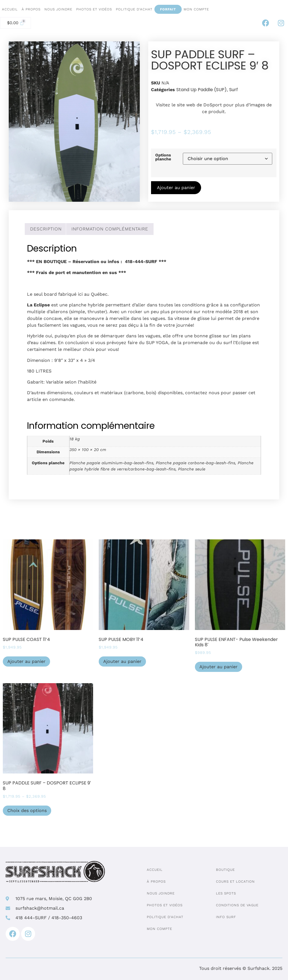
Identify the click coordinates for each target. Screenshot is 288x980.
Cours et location (235, 882)
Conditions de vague (237, 905)
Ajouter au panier (176, 188)
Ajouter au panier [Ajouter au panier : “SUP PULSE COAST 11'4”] (26, 661)
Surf (234, 90)
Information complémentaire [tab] (110, 229)
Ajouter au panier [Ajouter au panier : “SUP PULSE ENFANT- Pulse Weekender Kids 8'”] (219, 667)
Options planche (163, 157)
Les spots (226, 893)
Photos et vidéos (94, 9)
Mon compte (196, 9)
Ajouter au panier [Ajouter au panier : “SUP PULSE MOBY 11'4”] (122, 661)
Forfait (168, 9)
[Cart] (15, 23)
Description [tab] (46, 229)
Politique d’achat (134, 9)
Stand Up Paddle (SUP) (202, 90)
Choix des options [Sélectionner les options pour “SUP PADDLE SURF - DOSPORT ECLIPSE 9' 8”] (27, 810)
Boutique (225, 870)
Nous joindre (58, 9)
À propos (31, 9)
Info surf (226, 917)
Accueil (10, 9)
